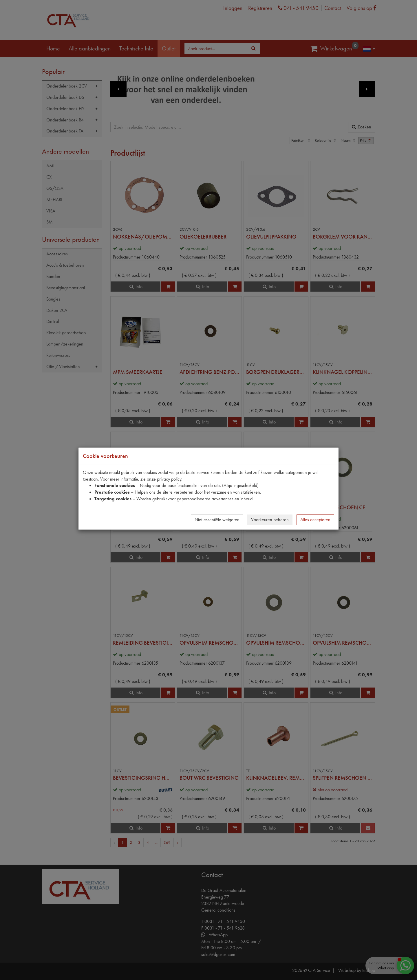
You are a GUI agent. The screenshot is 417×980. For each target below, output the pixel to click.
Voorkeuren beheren (270, 520)
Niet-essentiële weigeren (217, 520)
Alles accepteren (315, 520)
